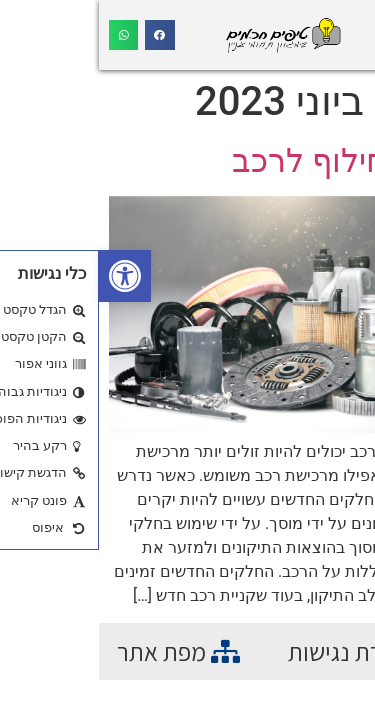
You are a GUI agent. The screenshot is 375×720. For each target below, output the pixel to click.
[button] (26, 276)
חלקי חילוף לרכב (249, 161)
